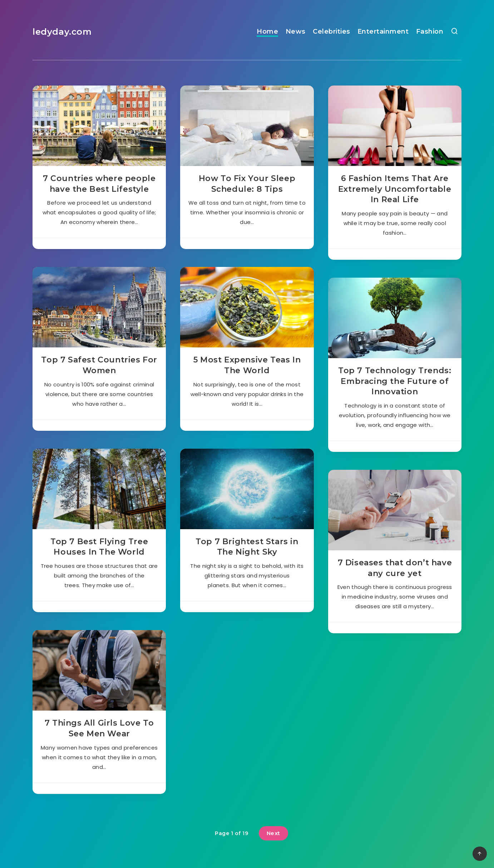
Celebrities (332, 31)
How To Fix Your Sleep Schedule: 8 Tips (247, 184)
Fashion (430, 31)
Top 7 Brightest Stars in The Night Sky (247, 547)
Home (267, 31)
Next (273, 833)
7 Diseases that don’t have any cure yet (395, 568)
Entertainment (383, 31)
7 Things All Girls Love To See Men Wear (99, 728)
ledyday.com (62, 32)
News (296, 31)
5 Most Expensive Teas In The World (247, 365)
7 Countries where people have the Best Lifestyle (99, 184)
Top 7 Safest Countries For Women (99, 365)
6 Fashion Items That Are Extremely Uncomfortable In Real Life (395, 189)
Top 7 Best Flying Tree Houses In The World (99, 547)
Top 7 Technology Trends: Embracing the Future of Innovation (395, 381)
